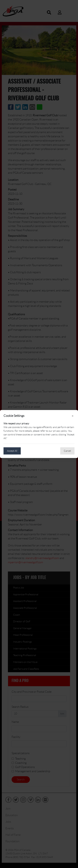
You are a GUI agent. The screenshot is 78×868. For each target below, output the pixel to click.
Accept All (12, 451)
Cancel (67, 451)
